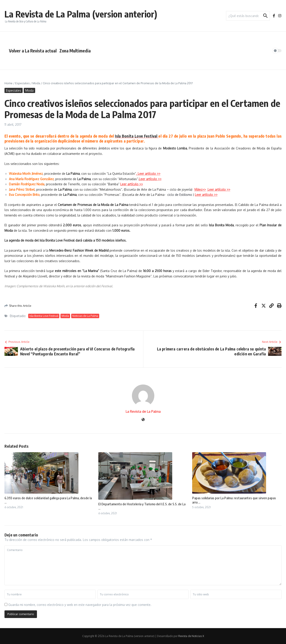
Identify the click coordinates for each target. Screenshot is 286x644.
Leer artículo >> (132, 184)
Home (9, 83)
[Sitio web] (143, 420)
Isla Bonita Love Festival (136, 136)
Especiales (23, 83)
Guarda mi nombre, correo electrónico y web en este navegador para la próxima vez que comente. (80, 605)
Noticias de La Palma (85, 316)
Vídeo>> (200, 189)
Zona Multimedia (75, 51)
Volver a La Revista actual (33, 51)
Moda (36, 83)
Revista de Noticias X (191, 636)
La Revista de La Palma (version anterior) (81, 14)
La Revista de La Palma (143, 412)
